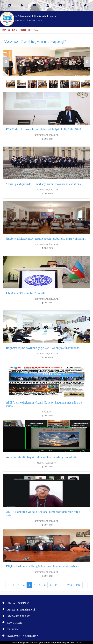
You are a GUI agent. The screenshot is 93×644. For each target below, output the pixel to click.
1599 (69, 585)
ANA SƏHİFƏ (8, 30)
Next (87, 62)
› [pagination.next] (85, 585)
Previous (6, 62)
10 (56, 585)
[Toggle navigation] (83, 18)
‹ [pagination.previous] (3, 585)
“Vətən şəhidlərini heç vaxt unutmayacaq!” (34, 42)
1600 (78, 585)
